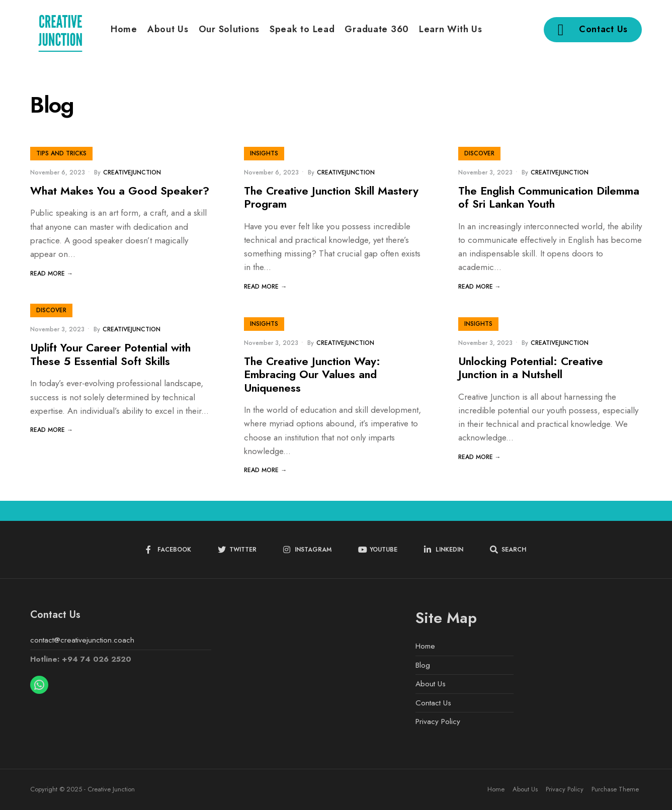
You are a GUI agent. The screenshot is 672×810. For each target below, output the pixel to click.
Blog (423, 665)
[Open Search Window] (508, 550)
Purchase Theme (615, 789)
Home (124, 29)
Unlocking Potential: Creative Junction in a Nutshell (531, 368)
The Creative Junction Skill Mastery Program (331, 197)
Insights (264, 153)
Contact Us (593, 30)
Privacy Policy (438, 722)
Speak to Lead (302, 29)
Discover (479, 153)
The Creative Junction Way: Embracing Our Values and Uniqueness (312, 374)
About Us (168, 29)
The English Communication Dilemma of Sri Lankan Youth (549, 197)
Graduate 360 (377, 29)
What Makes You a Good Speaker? (120, 191)
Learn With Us (450, 29)
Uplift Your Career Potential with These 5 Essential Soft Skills (110, 354)
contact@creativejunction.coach (82, 640)
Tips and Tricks (61, 153)
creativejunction (132, 172)
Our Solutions (229, 29)
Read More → (52, 274)
